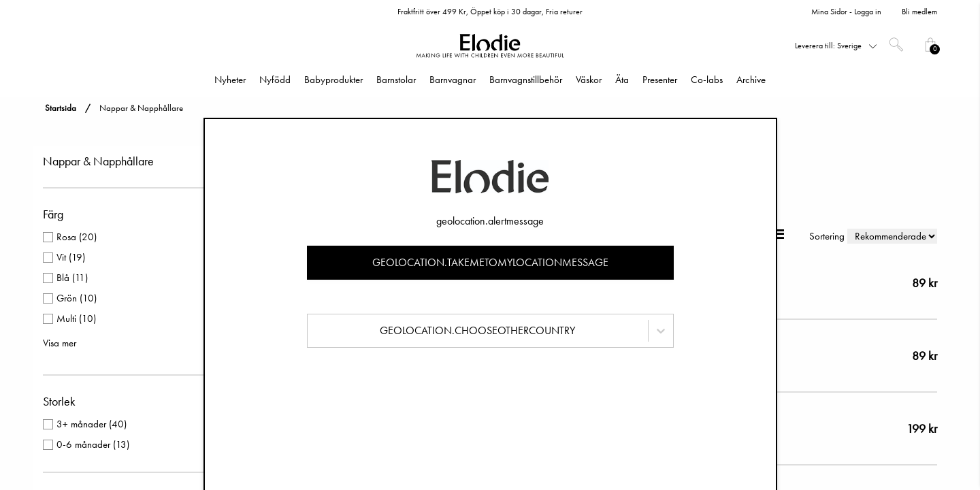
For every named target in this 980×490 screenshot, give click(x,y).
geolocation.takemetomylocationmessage (490, 262)
